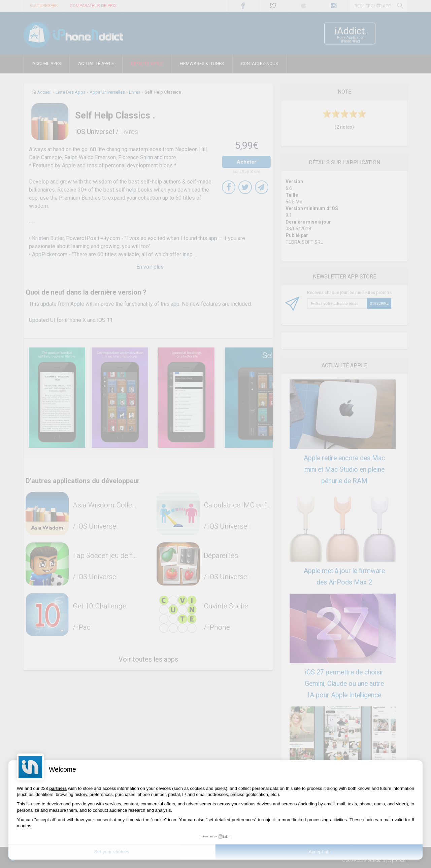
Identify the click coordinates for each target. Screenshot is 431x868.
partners (58, 788)
